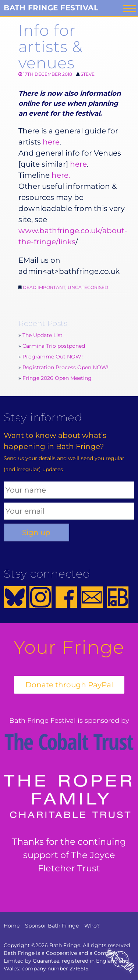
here (51, 142)
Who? (92, 926)
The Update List (43, 335)
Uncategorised (88, 287)
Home (12, 926)
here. (61, 175)
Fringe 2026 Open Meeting (57, 378)
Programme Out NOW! (53, 357)
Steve (88, 74)
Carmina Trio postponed (54, 346)
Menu (130, 8)
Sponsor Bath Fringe (52, 926)
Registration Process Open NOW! (66, 367)
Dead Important (44, 287)
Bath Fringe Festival (51, 8)
